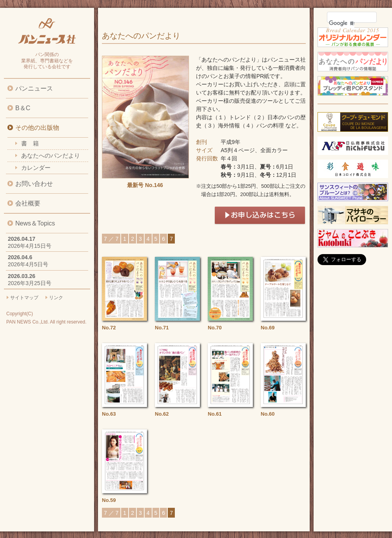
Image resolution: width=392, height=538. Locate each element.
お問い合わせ (34, 184)
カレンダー (36, 168)
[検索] (342, 23)
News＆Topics (35, 223)
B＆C (23, 108)
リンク (56, 298)
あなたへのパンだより (51, 155)
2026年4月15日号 (30, 246)
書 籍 (30, 143)
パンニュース (34, 88)
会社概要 (28, 203)
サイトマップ (24, 298)
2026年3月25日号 (30, 283)
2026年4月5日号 (28, 264)
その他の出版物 (37, 128)
